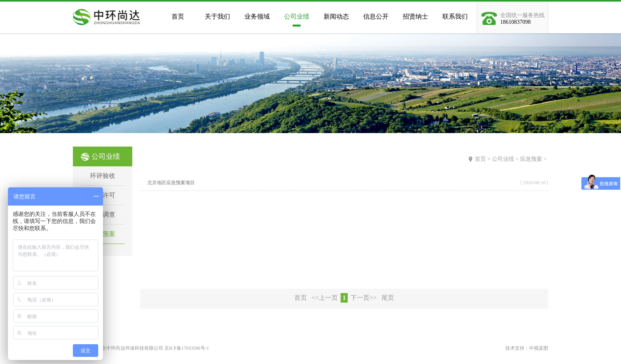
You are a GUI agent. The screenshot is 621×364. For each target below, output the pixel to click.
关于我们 (217, 16)
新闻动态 (336, 16)
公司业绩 (297, 16)
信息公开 (376, 16)
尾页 (388, 298)
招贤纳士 (415, 16)
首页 (178, 16)
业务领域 (257, 16)
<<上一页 (325, 298)
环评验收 (103, 176)
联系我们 (455, 16)
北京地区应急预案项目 (171, 183)
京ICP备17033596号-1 (187, 348)
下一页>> (364, 298)
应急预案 (531, 159)
